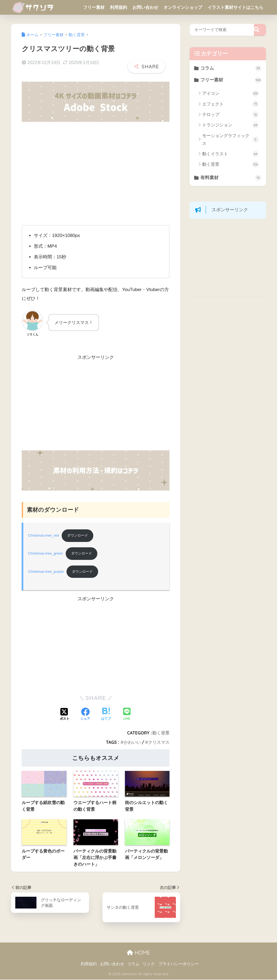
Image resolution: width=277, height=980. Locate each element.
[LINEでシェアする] (127, 715)
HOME (138, 953)
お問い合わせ (145, 7)
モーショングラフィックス (230, 140)
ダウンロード (79, 536)
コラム (231, 68)
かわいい (132, 743)
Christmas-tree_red (44, 536)
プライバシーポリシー (179, 964)
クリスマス (159, 743)
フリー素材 (94, 7)
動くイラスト (230, 154)
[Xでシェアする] (65, 715)
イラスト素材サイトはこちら (235, 7)
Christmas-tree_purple (46, 572)
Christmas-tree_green (46, 554)
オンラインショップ (183, 7)
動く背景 (161, 733)
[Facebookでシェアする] (85, 715)
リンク (149, 964)
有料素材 (231, 178)
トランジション (230, 125)
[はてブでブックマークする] (106, 715)
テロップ (230, 115)
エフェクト (230, 104)
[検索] (260, 30)
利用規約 (119, 7)
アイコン (230, 94)
